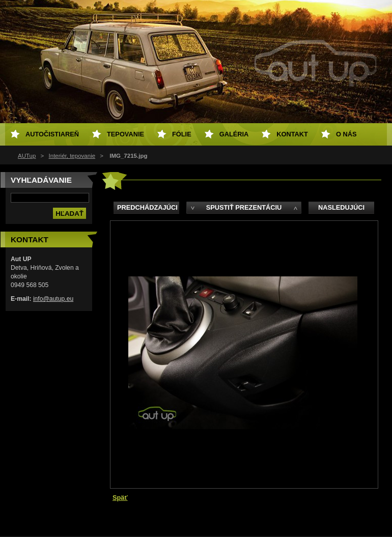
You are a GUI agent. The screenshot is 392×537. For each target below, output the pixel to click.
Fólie (182, 134)
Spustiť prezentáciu (244, 207)
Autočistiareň (52, 134)
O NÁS (346, 134)
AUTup (27, 156)
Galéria (234, 134)
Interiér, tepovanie (72, 156)
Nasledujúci (341, 207)
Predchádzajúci (147, 207)
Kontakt (292, 134)
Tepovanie (125, 134)
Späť (120, 498)
